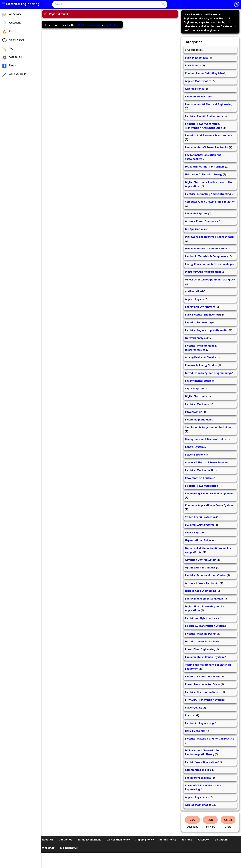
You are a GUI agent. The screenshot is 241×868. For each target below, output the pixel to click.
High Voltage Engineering (201, 591)
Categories (15, 57)
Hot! (12, 31)
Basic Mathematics (197, 58)
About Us (48, 840)
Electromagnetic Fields (199, 420)
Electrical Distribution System (203, 692)
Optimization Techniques (200, 568)
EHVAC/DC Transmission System (204, 700)
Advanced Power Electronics (202, 583)
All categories (195, 50)
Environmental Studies (199, 381)
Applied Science (195, 89)
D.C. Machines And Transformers (205, 167)
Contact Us (66, 840)
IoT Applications (195, 229)
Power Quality (194, 708)
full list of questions (88, 25)
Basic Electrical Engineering (202, 315)
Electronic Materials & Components (207, 256)
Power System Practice (199, 478)
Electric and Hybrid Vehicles (202, 618)
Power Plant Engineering (200, 649)
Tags (12, 48)
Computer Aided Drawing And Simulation (210, 202)
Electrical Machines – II (199, 470)
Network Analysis (196, 338)
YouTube (187, 840)
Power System (194, 412)
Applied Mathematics (198, 81)
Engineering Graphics (198, 778)
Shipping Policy (145, 840)
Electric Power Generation (201, 762)
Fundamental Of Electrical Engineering (209, 104)
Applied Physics (195, 299)
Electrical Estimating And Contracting (208, 194)
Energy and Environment (200, 307)
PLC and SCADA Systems (200, 525)
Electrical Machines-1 (198, 404)
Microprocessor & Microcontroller (206, 439)
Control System (194, 447)
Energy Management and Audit (204, 599)
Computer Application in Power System (209, 505)
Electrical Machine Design (201, 634)
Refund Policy (168, 840)
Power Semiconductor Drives (203, 684)
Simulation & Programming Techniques (209, 427)
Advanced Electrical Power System (206, 462)
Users (13, 65)
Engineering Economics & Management (209, 493)
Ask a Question (18, 74)
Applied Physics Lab (197, 797)
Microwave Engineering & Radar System (209, 237)
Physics (190, 715)
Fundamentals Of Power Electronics (207, 147)
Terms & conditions (89, 840)
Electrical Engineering (23, 4)
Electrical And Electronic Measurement (209, 135)
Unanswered (17, 40)
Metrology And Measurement (203, 272)
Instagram (221, 840)
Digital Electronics (196, 396)
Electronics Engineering (199, 723)
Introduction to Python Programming (208, 373)
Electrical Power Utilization (201, 486)
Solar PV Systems (195, 533)
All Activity (15, 14)
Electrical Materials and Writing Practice (210, 739)
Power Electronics (196, 455)
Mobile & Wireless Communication (206, 249)
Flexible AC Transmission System (205, 626)
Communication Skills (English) (204, 73)
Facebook (203, 840)
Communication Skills (198, 770)
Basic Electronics (195, 731)
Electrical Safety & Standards (203, 677)
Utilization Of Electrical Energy (204, 174)
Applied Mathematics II (199, 805)
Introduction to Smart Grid (201, 641)
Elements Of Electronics (200, 97)
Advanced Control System (201, 560)
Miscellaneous (69, 848)
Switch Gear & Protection (200, 517)
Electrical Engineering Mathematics (207, 330)
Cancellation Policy (118, 840)
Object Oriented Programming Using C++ (210, 280)
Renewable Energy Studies (201, 365)
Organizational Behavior (200, 540)
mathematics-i (194, 291)
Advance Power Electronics (201, 221)
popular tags (112, 25)
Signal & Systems (195, 389)
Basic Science (193, 65)
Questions (15, 23)
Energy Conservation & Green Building (208, 264)
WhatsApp (48, 848)
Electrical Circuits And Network (204, 116)
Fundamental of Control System (204, 657)
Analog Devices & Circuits (201, 357)
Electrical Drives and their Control (206, 575)
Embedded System (196, 213)
